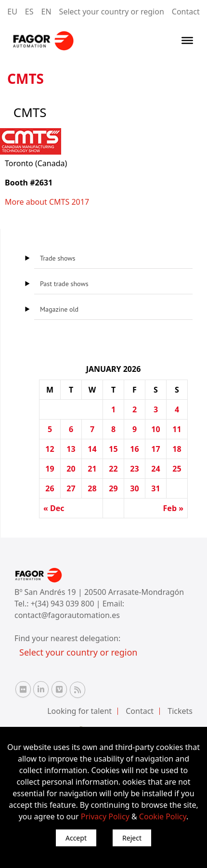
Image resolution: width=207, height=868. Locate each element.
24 (155, 469)
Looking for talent (79, 711)
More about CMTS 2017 (47, 202)
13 (71, 449)
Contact (186, 12)
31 (155, 488)
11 (177, 429)
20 (71, 469)
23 (134, 469)
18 (177, 449)
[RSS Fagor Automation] (78, 690)
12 (50, 449)
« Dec (54, 508)
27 (71, 488)
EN (46, 12)
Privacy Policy (105, 816)
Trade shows (58, 258)
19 (50, 469)
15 (113, 449)
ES (29, 12)
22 (113, 469)
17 (155, 449)
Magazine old (59, 309)
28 (92, 488)
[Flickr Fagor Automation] (23, 689)
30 (134, 488)
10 (155, 429)
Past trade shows (64, 284)
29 (113, 488)
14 (92, 449)
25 (177, 469)
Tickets (180, 711)
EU (12, 12)
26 (50, 488)
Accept (76, 838)
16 (134, 449)
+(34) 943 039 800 (64, 604)
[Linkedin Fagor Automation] (41, 689)
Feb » (173, 508)
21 (92, 469)
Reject (132, 838)
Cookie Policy (163, 816)
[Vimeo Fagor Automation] (59, 689)
